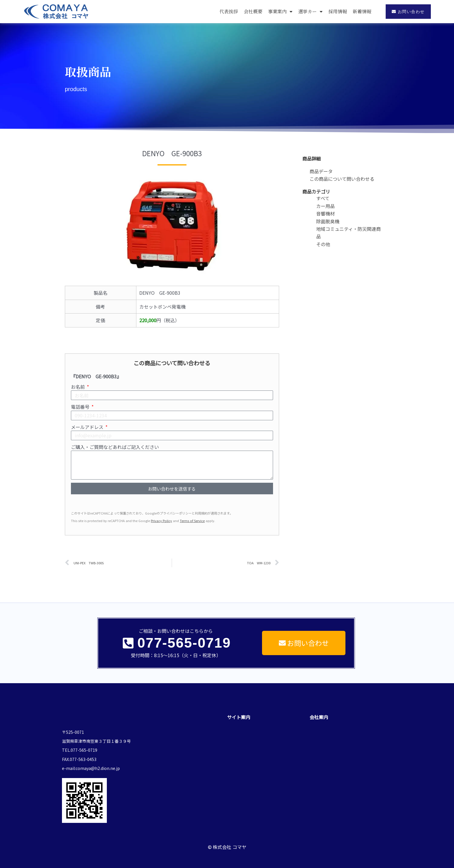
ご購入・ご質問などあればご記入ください (115, 447)
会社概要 (253, 11)
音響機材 (325, 213)
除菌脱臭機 (328, 221)
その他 (323, 244)
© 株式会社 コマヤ (227, 842)
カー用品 (325, 206)
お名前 (78, 387)
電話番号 (81, 407)
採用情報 (338, 11)
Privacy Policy (161, 521)
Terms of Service (192, 521)
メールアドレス (88, 427)
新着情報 (362, 11)
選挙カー (310, 12)
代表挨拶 (229, 11)
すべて (323, 198)
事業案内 (280, 12)
